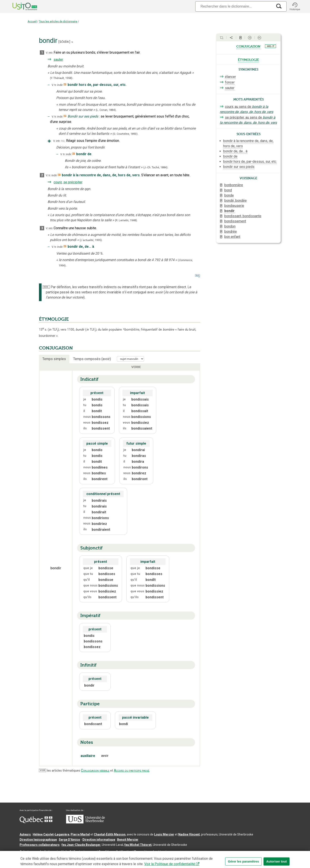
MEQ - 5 (271, 46)
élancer (230, 77)
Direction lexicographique (38, 840)
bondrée (231, 231)
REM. (46, 287)
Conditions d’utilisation (115, 852)
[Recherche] (234, 6)
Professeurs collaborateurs (40, 845)
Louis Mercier (164, 834)
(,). (91, 240)
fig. (63, 141)
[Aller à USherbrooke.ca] (85, 822)
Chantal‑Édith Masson (110, 834)
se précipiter (73, 182)
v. (72, 42)
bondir (229, 211)
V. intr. (49, 53)
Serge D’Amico (69, 840)
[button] (295, 6)
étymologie (248, 59)
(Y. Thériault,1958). (61, 78)
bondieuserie (234, 206)
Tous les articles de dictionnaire (58, 22)
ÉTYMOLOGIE (54, 319)
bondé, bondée (236, 200)
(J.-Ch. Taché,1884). (156, 167)
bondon (230, 226)
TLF (53, 330)
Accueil (32, 22)
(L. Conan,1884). (106, 110)
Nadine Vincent (189, 834)
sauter (58, 60)
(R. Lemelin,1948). (126, 220)
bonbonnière (234, 185)
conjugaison (248, 46)
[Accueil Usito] (20, 6)
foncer (230, 82)
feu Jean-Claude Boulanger (81, 845)
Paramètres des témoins (152, 852)
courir (58, 182)
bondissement (235, 221)
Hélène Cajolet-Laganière (51, 834)
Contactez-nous (85, 852)
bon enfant (232, 237)
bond (228, 190)
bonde (229, 195)
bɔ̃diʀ (64, 42)
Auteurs (25, 834)
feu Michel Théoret (138, 845)
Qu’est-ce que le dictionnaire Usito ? (45, 852)
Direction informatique (99, 840)
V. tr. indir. (57, 85)
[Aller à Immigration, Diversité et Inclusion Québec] (36, 822)
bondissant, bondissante (243, 216)
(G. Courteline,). (125, 134)
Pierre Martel (80, 834)
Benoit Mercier (128, 840)
